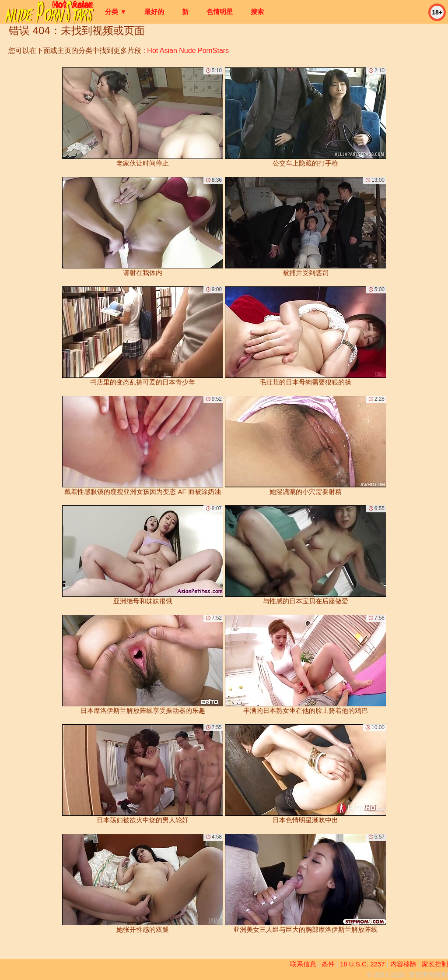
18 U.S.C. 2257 (362, 964)
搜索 (257, 12)
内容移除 (403, 964)
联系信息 (303, 964)
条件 (328, 964)
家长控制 (435, 964)
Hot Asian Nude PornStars (188, 51)
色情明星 (220, 12)
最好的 (154, 12)
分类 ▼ (116, 12)
